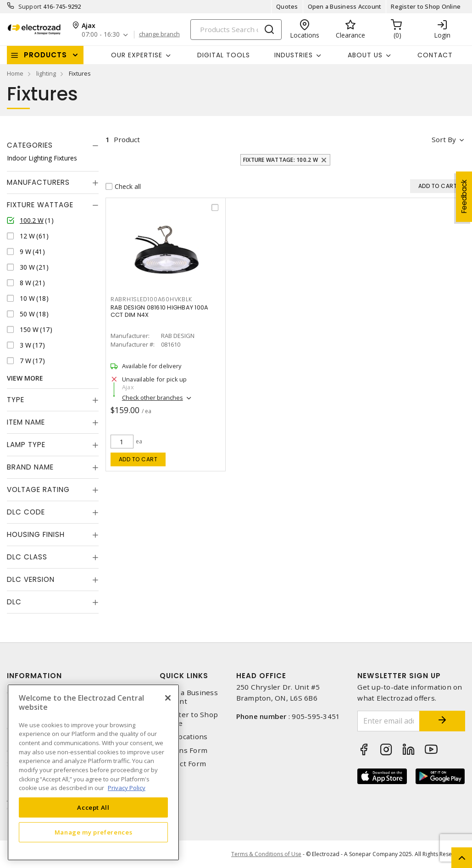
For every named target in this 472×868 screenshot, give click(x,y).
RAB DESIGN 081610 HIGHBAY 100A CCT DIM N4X (160, 311)
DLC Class (27, 557)
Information (34, 676)
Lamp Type (26, 445)
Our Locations (183, 737)
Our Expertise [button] (137, 55)
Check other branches (153, 398)
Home (15, 73)
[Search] (236, 30)
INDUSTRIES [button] (294, 55)
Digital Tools (224, 55)
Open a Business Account (345, 6)
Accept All (93, 807)
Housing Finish (36, 534)
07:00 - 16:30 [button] (101, 35)
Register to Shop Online (426, 6)
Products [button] (45, 55)
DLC (14, 602)
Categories (30, 145)
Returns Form (183, 750)
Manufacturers (38, 182)
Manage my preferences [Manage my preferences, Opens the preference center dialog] (94, 832)
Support (30, 6)
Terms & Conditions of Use (266, 854)
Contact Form (183, 764)
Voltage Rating (38, 489)
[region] (93, 772)
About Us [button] (365, 55)
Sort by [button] (444, 139)
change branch (159, 34)
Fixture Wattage (40, 205)
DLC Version (31, 579)
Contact (435, 55)
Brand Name (30, 467)
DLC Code (26, 512)
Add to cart (138, 459)
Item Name (26, 422)
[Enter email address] (389, 721)
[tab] (53, 145)
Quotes (287, 6)
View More (25, 378)
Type (16, 400)
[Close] (168, 698)
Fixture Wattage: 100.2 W (280, 160)
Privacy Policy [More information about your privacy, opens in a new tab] (127, 788)
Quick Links (184, 676)
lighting (46, 73)
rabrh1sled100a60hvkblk (151, 299)
